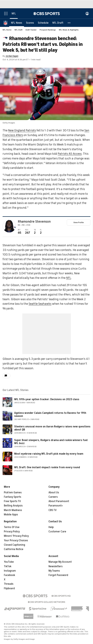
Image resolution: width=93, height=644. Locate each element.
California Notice (14, 549)
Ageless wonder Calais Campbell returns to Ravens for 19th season (50, 415)
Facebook (9, 575)
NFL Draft (19, 30)
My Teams (54, 571)
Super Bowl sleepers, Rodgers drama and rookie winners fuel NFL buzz (51, 442)
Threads (9, 584)
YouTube (9, 562)
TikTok (8, 566)
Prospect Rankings (48, 30)
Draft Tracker (31, 30)
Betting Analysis (13, 506)
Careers (53, 497)
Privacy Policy (12, 532)
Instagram (10, 571)
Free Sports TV (12, 501)
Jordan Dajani (12, 56)
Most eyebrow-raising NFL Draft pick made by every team (49, 454)
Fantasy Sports (13, 497)
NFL (69, 278)
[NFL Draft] (58, 23)
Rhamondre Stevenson (34, 222)
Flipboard (9, 588)
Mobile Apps (11, 515)
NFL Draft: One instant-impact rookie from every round (47, 467)
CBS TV (53, 510)
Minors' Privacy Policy (16, 536)
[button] (69, 23)
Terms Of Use (12, 527)
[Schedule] (43, 23)
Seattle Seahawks (40, 304)
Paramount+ (56, 506)
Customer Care (57, 532)
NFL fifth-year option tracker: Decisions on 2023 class (47, 399)
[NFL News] (17, 23)
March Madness (13, 510)
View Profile (79, 222)
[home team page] (14, 227)
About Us (54, 493)
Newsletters (56, 566)
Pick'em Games (13, 493)
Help (51, 527)
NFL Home (7, 30)
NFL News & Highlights (69, 30)
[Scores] (30, 23)
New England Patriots (22, 130)
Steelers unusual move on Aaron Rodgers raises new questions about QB (52, 428)
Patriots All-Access (70, 154)
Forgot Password (58, 575)
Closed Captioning (14, 545)
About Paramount (59, 501)
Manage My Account (60, 562)
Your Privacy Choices (16, 540)
